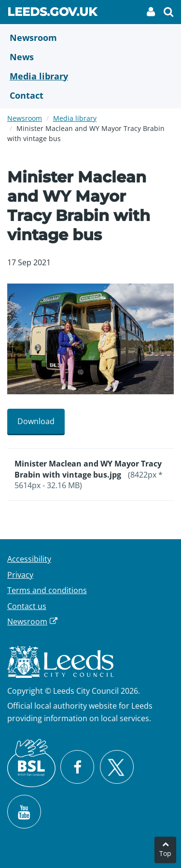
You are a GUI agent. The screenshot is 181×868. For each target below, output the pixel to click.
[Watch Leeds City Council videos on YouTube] (24, 812)
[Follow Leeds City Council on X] (117, 767)
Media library (75, 118)
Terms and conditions (47, 590)
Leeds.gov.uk (52, 13)
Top (165, 853)
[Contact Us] (90, 95)
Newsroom (25, 118)
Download (36, 421)
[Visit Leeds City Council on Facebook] (77, 767)
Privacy (20, 575)
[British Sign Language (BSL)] (31, 763)
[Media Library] (90, 76)
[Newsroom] (90, 38)
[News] (90, 57)
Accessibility (29, 559)
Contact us (27, 606)
